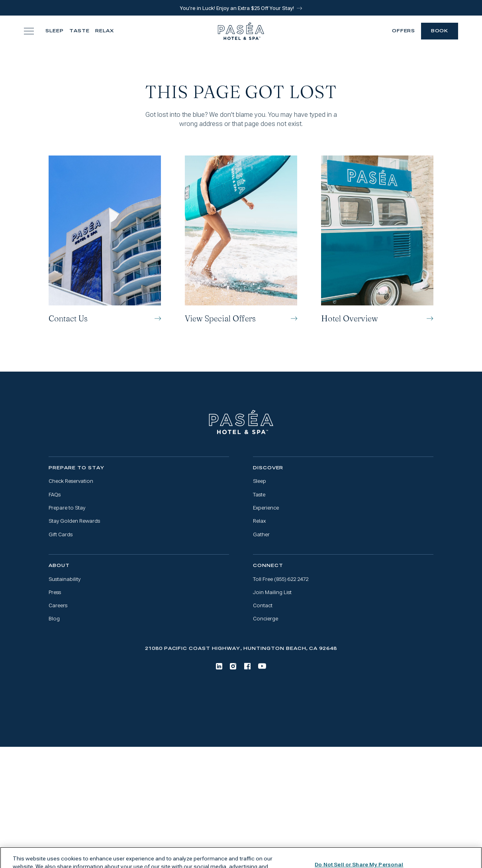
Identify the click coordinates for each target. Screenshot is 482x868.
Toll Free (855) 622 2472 (281, 579)
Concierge (265, 619)
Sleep (55, 31)
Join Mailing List (272, 592)
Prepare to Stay (67, 508)
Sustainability (65, 579)
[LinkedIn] (219, 666)
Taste (79, 31)
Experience (266, 508)
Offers (404, 31)
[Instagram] (233, 666)
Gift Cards (61, 534)
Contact (263, 605)
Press (55, 592)
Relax (105, 31)
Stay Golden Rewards (74, 521)
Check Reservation (71, 481)
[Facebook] (247, 666)
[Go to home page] (241, 422)
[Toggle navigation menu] (29, 31)
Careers (58, 605)
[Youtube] (262, 666)
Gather (261, 534)
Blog (54, 619)
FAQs (55, 495)
